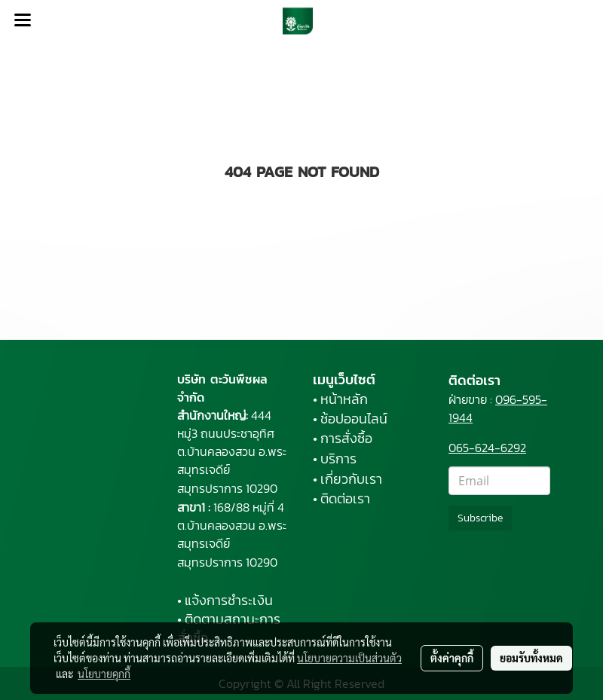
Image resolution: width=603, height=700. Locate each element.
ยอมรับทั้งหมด (531, 658)
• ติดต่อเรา (341, 498)
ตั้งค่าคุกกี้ (452, 658)
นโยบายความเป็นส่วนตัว (349, 658)
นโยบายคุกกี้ (104, 674)
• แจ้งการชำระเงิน (225, 600)
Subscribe (480, 518)
